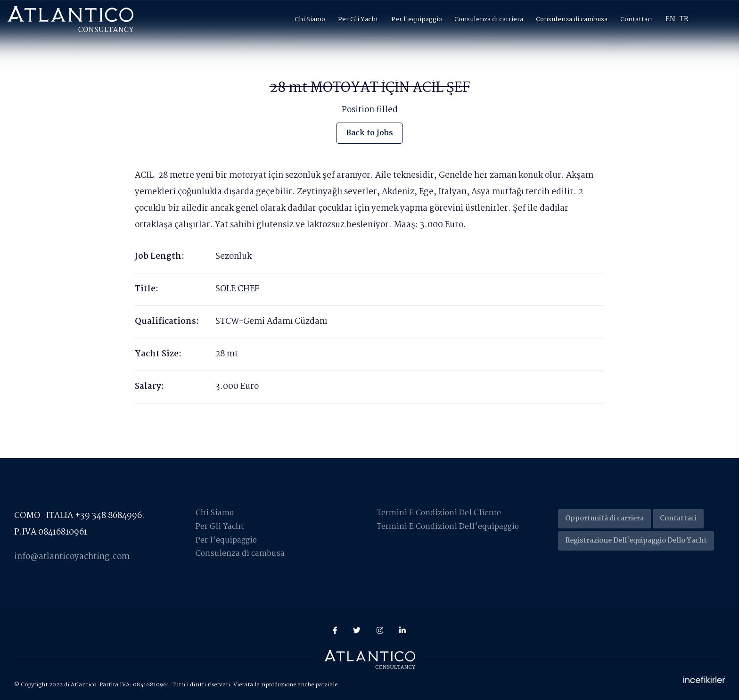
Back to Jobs (370, 133)
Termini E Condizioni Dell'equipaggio (449, 527)
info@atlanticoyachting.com (72, 557)
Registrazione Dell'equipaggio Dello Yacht (636, 541)
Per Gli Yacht (358, 19)
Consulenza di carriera (489, 19)
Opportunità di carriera (604, 519)
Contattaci (636, 19)
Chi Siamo (310, 19)
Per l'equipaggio (417, 19)
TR (684, 19)
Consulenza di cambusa (572, 19)
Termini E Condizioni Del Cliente (439, 513)
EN (670, 19)
